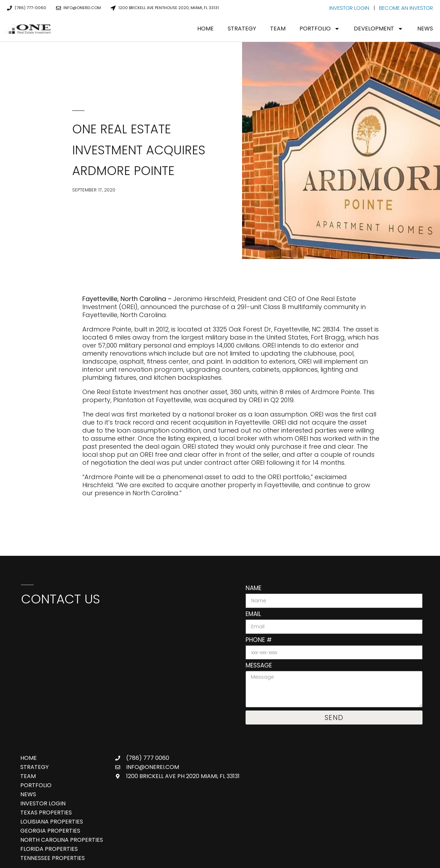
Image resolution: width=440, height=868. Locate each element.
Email (253, 615)
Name (253, 589)
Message (259, 666)
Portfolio (320, 29)
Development (379, 29)
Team (278, 29)
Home (205, 29)
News (425, 29)
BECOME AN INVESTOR (406, 8)
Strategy (242, 29)
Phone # (259, 640)
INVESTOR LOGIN (349, 8)
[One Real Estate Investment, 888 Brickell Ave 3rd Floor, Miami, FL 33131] (123, 665)
